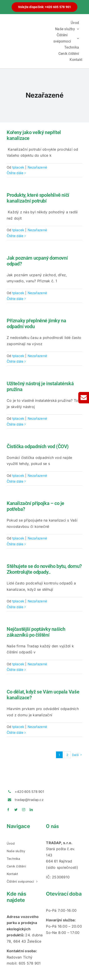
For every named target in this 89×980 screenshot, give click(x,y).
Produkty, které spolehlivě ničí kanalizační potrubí (38, 198)
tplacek (18, 167)
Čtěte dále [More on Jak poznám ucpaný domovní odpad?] (15, 299)
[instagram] (24, 810)
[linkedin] (31, 810)
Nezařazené (37, 167)
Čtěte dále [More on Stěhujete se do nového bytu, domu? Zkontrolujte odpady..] (15, 607)
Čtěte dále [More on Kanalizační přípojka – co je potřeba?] (15, 544)
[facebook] (8, 810)
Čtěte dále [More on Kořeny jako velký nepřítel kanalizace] (15, 173)
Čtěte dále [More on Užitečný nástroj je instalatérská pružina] (15, 424)
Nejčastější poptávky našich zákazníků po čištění (36, 632)
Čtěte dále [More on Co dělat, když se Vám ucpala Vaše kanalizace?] (15, 733)
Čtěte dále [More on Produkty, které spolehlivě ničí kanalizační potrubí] (15, 236)
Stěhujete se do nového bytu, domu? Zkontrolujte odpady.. (44, 569)
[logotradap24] (25, 37)
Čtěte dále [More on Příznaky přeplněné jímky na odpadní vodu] (15, 361)
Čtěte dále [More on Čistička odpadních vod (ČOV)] (15, 481)
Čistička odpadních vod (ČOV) (38, 446)
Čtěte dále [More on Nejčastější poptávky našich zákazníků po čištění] (15, 670)
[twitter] (16, 810)
